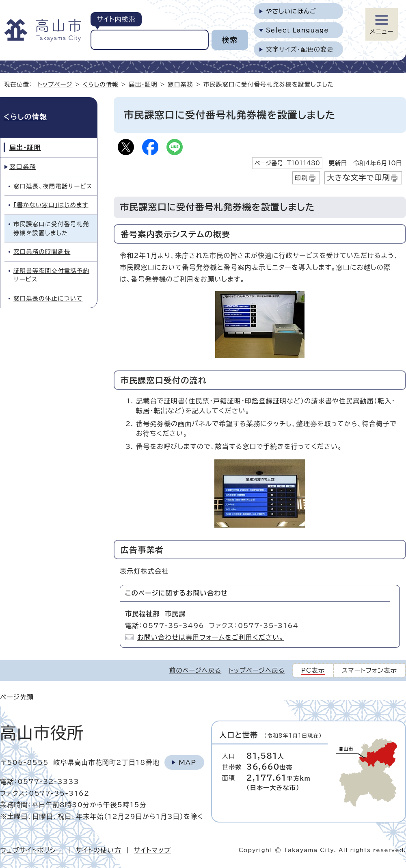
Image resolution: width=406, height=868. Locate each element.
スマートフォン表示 (369, 670)
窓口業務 (180, 84)
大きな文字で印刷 (358, 177)
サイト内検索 (116, 19)
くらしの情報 (101, 84)
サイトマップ (152, 850)
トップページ (55, 84)
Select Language (297, 30)
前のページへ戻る (195, 670)
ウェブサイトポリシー (31, 850)
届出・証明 (143, 84)
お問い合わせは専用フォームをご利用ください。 (211, 637)
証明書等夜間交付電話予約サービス (51, 275)
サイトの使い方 (98, 850)
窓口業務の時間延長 (42, 252)
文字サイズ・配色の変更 (300, 49)
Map (187, 762)
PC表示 (313, 670)
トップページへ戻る (257, 670)
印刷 (301, 178)
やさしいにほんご (291, 11)
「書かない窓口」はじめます (51, 205)
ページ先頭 (17, 697)
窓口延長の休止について (48, 298)
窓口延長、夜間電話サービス (53, 186)
